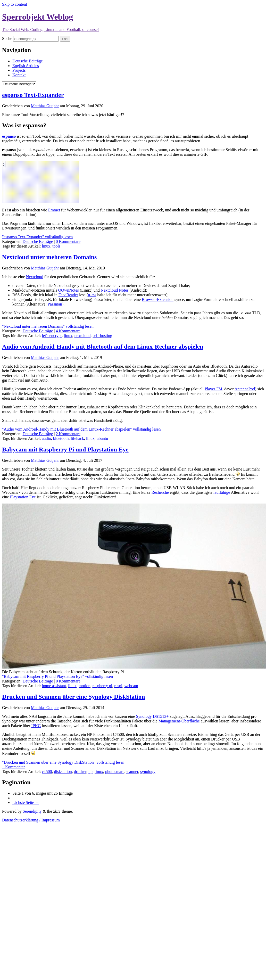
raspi (118, 686)
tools (56, 246)
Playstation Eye (23, 497)
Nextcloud (35, 277)
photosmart (114, 772)
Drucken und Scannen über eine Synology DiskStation (73, 697)
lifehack (77, 438)
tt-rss (92, 295)
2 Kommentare (68, 434)
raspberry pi (102, 686)
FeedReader (68, 295)
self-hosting (102, 336)
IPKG (36, 726)
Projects (19, 70)
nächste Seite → (26, 802)
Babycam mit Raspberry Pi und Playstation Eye (65, 449)
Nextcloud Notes (115, 290)
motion (84, 686)
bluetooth (61, 438)
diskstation (63, 772)
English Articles (26, 66)
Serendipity (32, 811)
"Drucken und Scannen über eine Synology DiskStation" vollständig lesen (63, 762)
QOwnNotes (69, 290)
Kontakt (19, 75)
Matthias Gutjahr (45, 106)
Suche (7, 39)
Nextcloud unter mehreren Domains (49, 257)
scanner (132, 772)
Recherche (160, 492)
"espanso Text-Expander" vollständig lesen (37, 237)
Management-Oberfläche (179, 721)
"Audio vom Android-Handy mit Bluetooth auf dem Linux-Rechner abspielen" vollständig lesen (81, 429)
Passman (55, 304)
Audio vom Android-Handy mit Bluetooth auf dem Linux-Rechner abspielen (103, 347)
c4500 (47, 772)
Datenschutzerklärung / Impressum (31, 820)
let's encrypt (52, 336)
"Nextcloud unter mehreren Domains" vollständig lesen (48, 326)
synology (148, 772)
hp (90, 772)
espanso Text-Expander (33, 95)
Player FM (213, 389)
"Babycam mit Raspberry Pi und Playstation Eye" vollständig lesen (57, 676)
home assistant (54, 686)
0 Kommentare (68, 241)
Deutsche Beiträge (28, 61)
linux (46, 246)
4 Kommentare (68, 331)
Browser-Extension (158, 299)
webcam (131, 686)
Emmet (54, 210)
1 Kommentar (13, 767)
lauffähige (222, 492)
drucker (80, 772)
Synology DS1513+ (152, 716)
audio (46, 438)
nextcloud (82, 336)
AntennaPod (245, 389)
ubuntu (102, 438)
